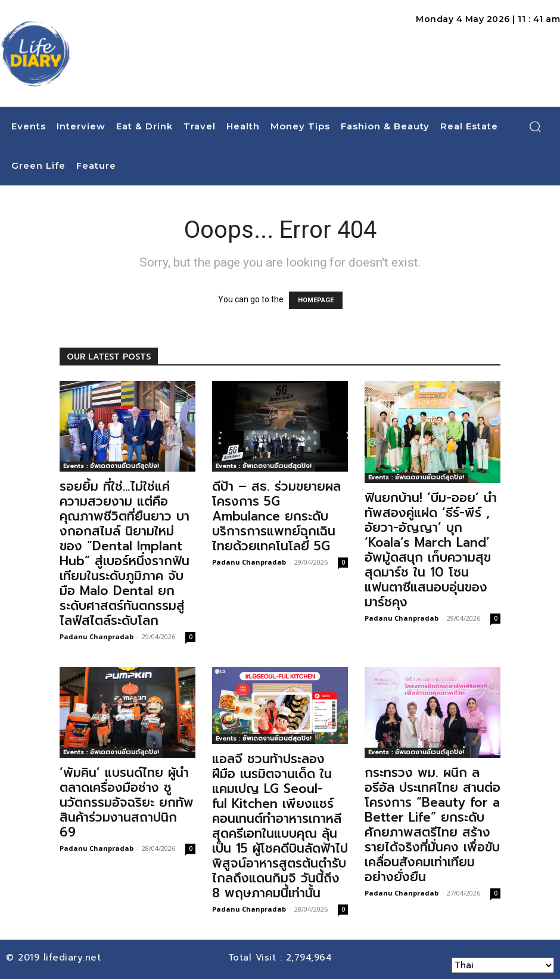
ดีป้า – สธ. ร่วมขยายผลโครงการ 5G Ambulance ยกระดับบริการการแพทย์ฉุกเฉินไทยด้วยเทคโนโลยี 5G (276, 516)
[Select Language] (503, 965)
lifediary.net (74, 958)
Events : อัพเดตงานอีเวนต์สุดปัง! (111, 466)
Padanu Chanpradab (97, 636)
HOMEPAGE (316, 300)
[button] (535, 126)
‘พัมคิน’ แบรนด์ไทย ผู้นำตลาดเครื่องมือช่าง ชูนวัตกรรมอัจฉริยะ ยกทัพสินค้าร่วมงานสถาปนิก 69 (127, 803)
